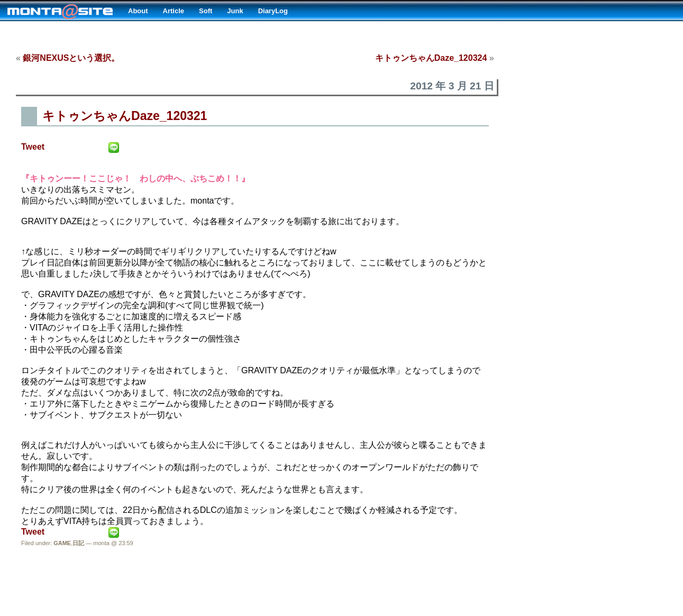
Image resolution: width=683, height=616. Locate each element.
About (138, 11)
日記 (78, 543)
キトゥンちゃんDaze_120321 (125, 116)
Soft (206, 11)
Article (174, 11)
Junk (235, 11)
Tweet (33, 147)
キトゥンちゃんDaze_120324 (431, 58)
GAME (62, 543)
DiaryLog (273, 11)
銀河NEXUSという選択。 (71, 58)
